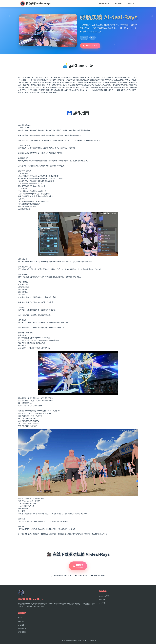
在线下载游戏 (90, 46)
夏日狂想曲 (22, 632)
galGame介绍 (104, 3)
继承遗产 (21, 622)
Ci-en (20, 618)
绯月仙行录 (22, 629)
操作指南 (118, 3)
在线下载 (131, 3)
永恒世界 (21, 625)
